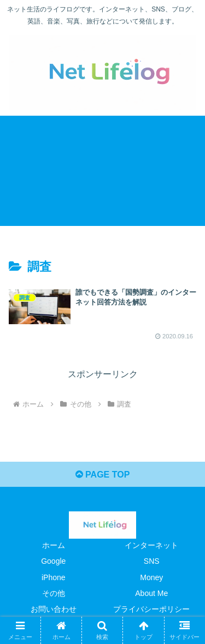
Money (151, 577)
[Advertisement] (102, 171)
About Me (151, 593)
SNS (152, 561)
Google (53, 561)
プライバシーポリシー (151, 609)
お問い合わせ (54, 609)
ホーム (54, 545)
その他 (54, 593)
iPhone (54, 577)
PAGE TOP (103, 475)
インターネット (151, 545)
